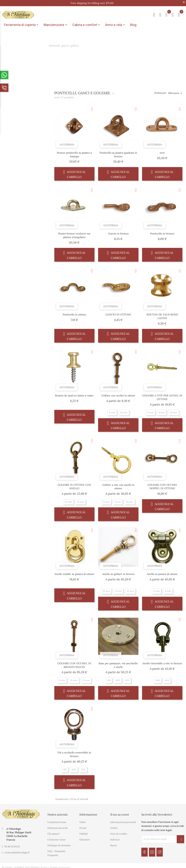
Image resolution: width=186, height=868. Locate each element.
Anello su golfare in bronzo (118, 573)
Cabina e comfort (87, 25)
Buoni (114, 844)
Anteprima (67, 143)
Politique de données (59, 844)
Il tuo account (120, 813)
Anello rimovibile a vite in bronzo (162, 662)
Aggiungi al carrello (74, 172)
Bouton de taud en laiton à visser (74, 394)
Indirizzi (115, 838)
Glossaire (85, 838)
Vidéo (83, 821)
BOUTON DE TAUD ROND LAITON (162, 315)
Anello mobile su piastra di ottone (74, 573)
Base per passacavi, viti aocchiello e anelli (118, 664)
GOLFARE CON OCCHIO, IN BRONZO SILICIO (74, 664)
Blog (133, 25)
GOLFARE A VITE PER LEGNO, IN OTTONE (162, 396)
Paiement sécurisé (58, 827)
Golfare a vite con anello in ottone (118, 485)
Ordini (114, 827)
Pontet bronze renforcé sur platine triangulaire (74, 234)
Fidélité (84, 832)
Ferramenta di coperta (22, 25)
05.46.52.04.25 (12, 845)
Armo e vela (115, 25)
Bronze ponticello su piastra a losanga (74, 153)
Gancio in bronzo (118, 232)
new (162, 151)
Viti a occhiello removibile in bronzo (74, 753)
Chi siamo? (53, 832)
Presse (83, 827)
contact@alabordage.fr (17, 851)
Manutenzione (56, 25)
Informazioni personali (123, 821)
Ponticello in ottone (74, 313)
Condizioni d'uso (57, 821)
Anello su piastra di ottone (162, 573)
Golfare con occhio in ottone (118, 394)
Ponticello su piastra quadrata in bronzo (118, 153)
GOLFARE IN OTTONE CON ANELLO (74, 485)
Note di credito (119, 832)
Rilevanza (174, 92)
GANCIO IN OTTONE (118, 313)
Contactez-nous (56, 838)
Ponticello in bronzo (162, 232)
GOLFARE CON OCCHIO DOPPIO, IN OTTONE (162, 485)
